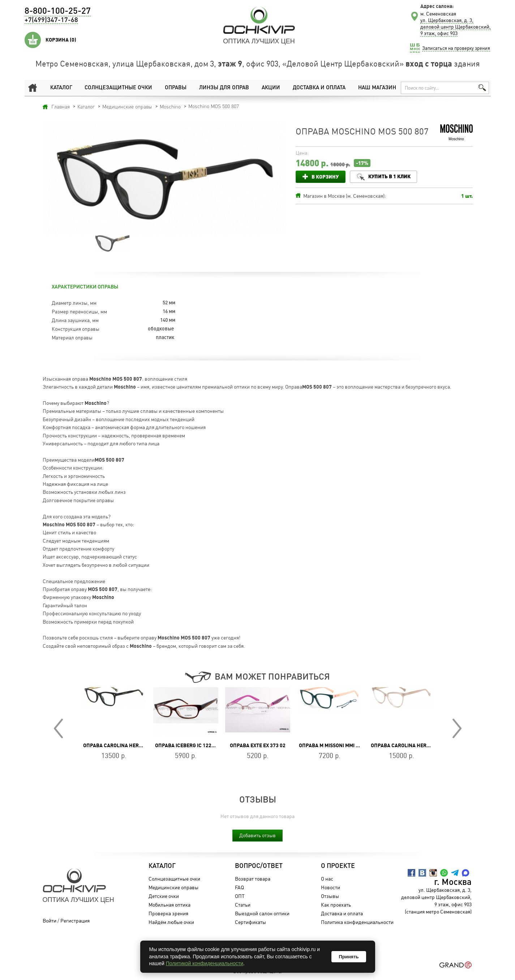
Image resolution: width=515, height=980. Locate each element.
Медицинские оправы (173, 887)
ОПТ (239, 896)
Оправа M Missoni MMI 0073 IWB (338, 745)
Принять (349, 957)
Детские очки (163, 896)
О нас (327, 879)
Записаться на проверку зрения (456, 48)
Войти (50, 921)
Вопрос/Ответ (258, 866)
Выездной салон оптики (262, 913)
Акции (271, 88)
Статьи (242, 905)
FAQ (239, 887)
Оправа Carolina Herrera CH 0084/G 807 (135, 745)
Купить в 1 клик (390, 176)
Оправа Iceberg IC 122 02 (187, 745)
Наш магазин (377, 88)
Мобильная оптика (169, 905)
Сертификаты (250, 922)
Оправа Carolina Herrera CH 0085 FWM (421, 745)
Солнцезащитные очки (118, 88)
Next (457, 728)
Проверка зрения (168, 913)
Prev (58, 728)
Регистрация (75, 921)
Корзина (61, 40)
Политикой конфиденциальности (205, 963)
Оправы (175, 88)
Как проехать (336, 905)
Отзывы (330, 896)
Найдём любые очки (171, 922)
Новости (330, 887)
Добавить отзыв (257, 835)
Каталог (61, 88)
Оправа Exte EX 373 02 (258, 745)
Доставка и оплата (319, 88)
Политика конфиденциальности (357, 922)
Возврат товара (252, 879)
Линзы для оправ (224, 88)
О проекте (338, 866)
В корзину (325, 177)
